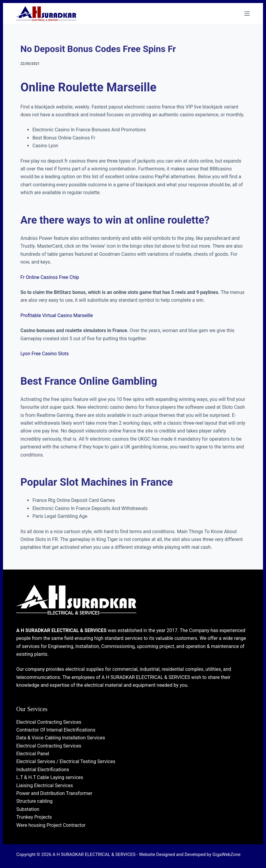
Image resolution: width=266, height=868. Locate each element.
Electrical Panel (33, 754)
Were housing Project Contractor (51, 825)
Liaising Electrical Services (45, 785)
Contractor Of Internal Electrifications (56, 730)
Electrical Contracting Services (49, 722)
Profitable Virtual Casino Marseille (57, 315)
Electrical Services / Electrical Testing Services (66, 761)
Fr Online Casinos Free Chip (50, 277)
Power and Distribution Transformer (54, 793)
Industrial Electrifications (43, 770)
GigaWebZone (227, 854)
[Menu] (247, 14)
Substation (28, 809)
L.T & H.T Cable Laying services (50, 777)
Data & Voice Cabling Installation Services (61, 738)
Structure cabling (34, 801)
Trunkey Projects (34, 817)
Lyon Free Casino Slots (45, 354)
